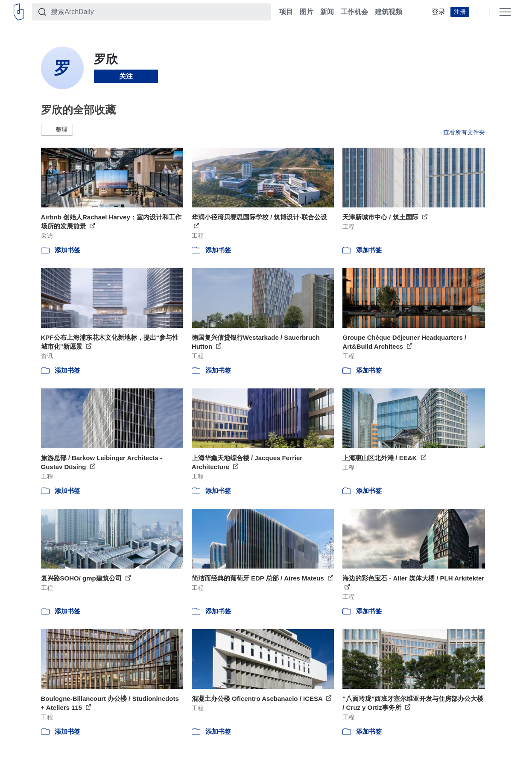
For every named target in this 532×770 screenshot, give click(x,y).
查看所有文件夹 (464, 132)
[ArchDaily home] (19, 12)
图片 (307, 12)
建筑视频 (389, 12)
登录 (438, 12)
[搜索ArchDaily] (158, 12)
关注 (126, 76)
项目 (286, 12)
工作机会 (354, 12)
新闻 (327, 12)
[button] (57, 130)
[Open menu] (505, 12)
